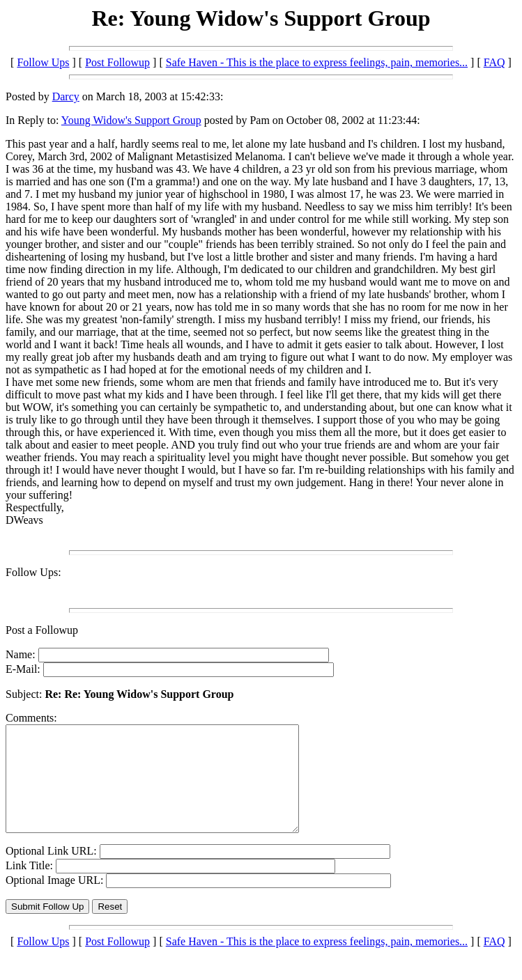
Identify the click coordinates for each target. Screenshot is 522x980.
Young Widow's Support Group (131, 120)
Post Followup (117, 62)
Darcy (66, 96)
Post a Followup (42, 630)
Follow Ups (43, 62)
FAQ (494, 62)
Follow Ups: (33, 572)
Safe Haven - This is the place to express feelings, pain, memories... (317, 62)
